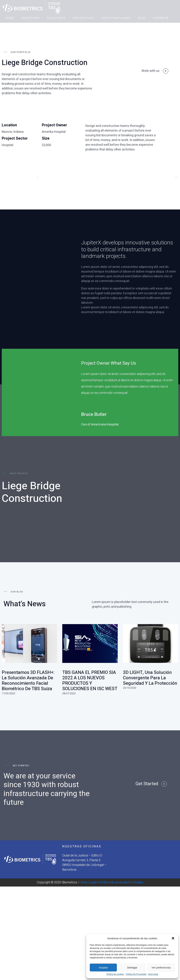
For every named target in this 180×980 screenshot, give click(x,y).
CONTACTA (161, 18)
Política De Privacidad (136, 974)
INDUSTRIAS (31, 18)
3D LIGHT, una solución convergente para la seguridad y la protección (150, 674)
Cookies (138, 879)
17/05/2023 (8, 690)
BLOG (142, 18)
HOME (10, 18)
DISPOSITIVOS (83, 18)
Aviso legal (153, 974)
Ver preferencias (161, 968)
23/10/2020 (130, 684)
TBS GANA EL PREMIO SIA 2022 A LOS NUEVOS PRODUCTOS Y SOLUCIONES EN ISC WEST (90, 677)
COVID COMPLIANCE (116, 18)
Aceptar (103, 968)
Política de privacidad (114, 879)
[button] (173, 938)
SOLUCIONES (56, 18)
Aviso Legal (88, 879)
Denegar (132, 968)
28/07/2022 (69, 690)
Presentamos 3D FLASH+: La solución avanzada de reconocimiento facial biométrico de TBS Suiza (28, 677)
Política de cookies (115, 974)
